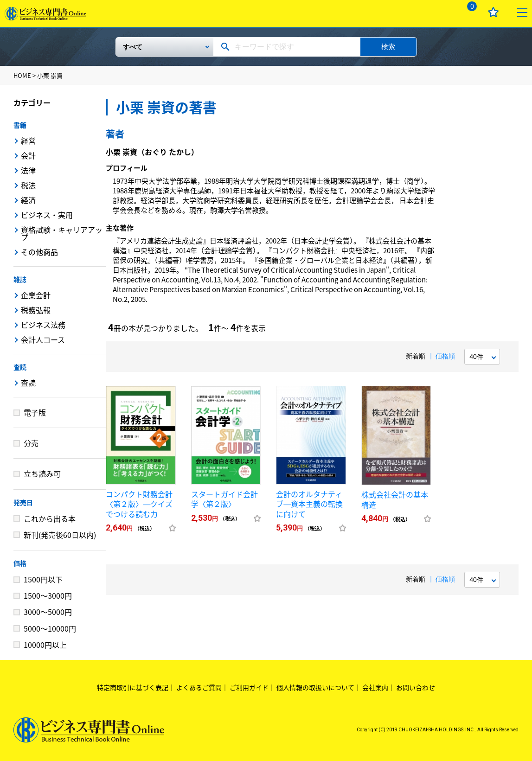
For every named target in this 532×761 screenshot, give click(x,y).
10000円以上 (45, 645)
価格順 (445, 356)
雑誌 (20, 279)
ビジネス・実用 (47, 215)
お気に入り (493, 12)
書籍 (20, 125)
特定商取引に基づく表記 (133, 687)
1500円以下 (43, 579)
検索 (388, 47)
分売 (31, 443)
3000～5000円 (48, 612)
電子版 (35, 412)
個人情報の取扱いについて (315, 687)
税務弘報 (36, 310)
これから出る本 (50, 518)
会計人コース (43, 339)
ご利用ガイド (249, 687)
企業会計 (36, 295)
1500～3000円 (48, 595)
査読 (20, 367)
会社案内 (375, 687)
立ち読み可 (42, 473)
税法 (28, 185)
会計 (28, 155)
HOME (22, 75)
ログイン (440, 12)
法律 (28, 170)
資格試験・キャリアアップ (62, 233)
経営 (28, 141)
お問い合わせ (416, 687)
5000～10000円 (50, 628)
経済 (28, 200)
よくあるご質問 (199, 687)
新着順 (416, 356)
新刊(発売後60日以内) (60, 535)
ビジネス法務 (43, 325)
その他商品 (39, 252)
